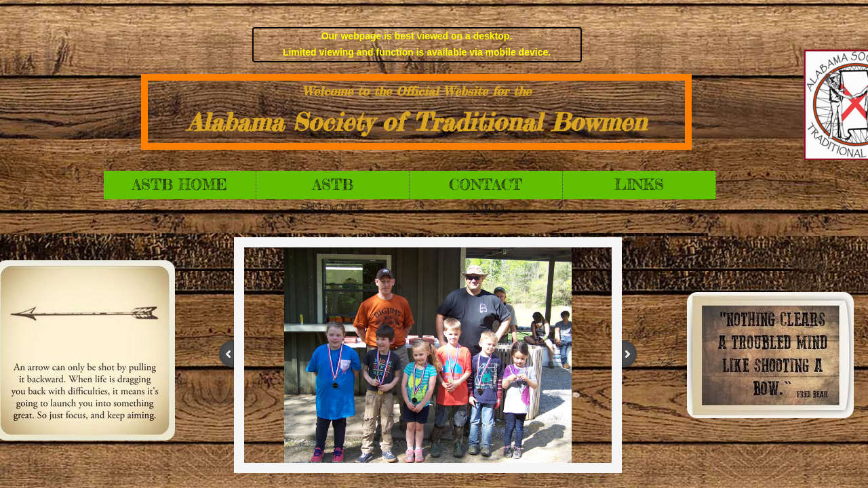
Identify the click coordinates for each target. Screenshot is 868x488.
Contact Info (486, 187)
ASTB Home (180, 184)
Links (639, 184)
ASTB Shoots (333, 187)
